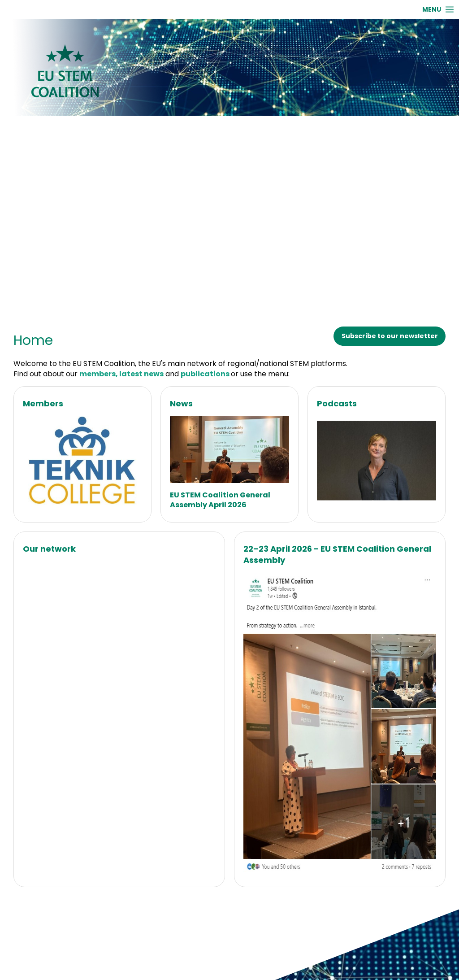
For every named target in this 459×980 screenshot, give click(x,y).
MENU (432, 9)
